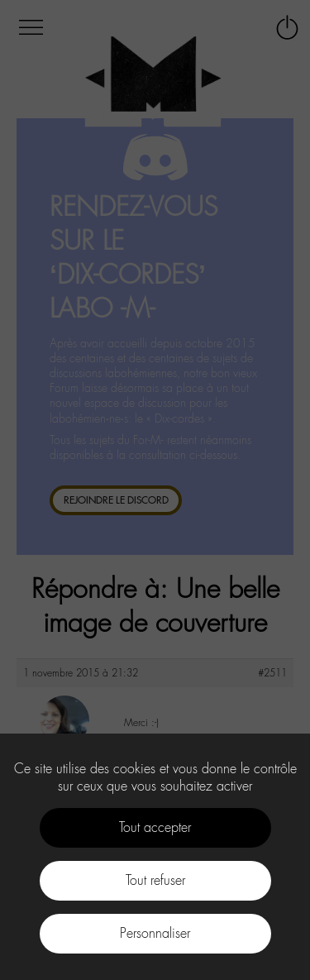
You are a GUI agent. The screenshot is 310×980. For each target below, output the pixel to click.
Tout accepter (155, 827)
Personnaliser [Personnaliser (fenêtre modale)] (155, 933)
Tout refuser (155, 880)
